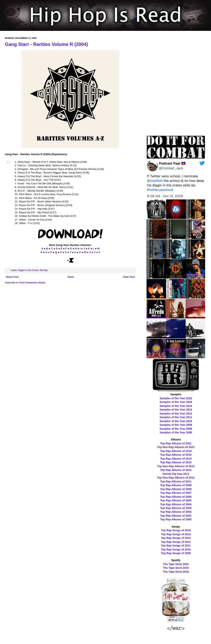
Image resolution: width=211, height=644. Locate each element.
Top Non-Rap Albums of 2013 (176, 466)
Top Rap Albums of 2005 (176, 500)
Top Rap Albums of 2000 (176, 519)
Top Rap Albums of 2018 (176, 455)
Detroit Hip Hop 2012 (176, 474)
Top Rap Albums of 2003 (176, 508)
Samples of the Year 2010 (176, 421)
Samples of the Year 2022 (176, 398)
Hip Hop (44, 270)
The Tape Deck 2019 (176, 568)
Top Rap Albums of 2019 (176, 451)
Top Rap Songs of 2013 (176, 538)
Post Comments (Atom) (32, 283)
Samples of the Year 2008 (176, 429)
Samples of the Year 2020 (176, 402)
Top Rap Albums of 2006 (176, 497)
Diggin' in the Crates (28, 270)
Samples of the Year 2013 (176, 410)
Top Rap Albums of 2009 (176, 485)
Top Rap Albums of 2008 (176, 489)
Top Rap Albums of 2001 (176, 516)
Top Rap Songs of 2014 (176, 534)
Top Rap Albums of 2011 (176, 481)
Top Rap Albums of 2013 (176, 462)
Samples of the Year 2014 (176, 406)
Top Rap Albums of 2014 (176, 459)
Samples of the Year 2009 (176, 425)
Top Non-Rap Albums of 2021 (176, 447)
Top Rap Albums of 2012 (176, 470)
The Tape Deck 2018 (176, 572)
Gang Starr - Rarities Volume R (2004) (46, 44)
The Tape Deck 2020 (176, 564)
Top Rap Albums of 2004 (176, 504)
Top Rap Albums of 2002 (176, 512)
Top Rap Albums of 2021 (176, 443)
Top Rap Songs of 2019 (176, 530)
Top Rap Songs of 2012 (176, 542)
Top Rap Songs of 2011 (176, 546)
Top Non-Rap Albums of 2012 (176, 478)
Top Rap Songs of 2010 (176, 549)
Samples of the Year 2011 (176, 417)
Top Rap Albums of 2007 (176, 493)
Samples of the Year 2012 (176, 414)
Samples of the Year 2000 (176, 432)
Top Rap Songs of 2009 (176, 553)
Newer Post (12, 277)
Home (71, 277)
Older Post (129, 277)
